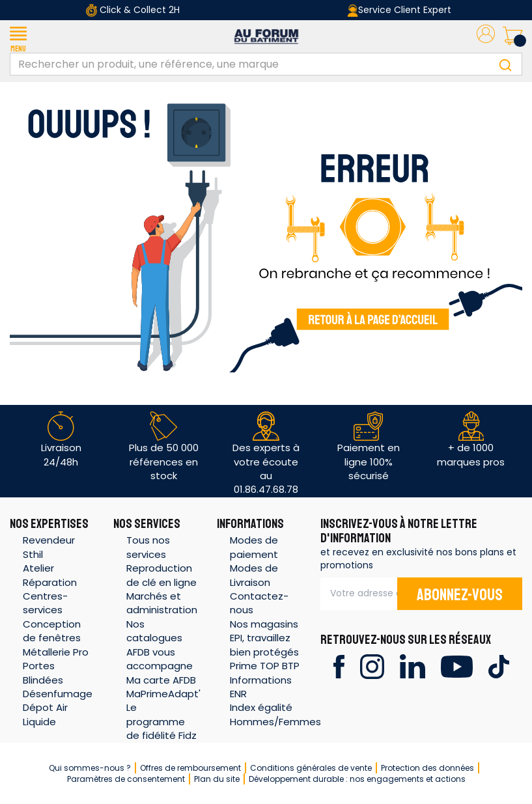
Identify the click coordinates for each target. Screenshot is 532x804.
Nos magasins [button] (264, 624)
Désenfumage (58, 694)
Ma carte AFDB (161, 680)
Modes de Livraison (254, 575)
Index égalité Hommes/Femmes (275, 714)
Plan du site (217, 779)
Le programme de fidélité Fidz (161, 721)
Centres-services (45, 603)
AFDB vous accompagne (160, 659)
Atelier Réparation (50, 575)
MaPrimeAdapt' (163, 694)
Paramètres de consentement (126, 779)
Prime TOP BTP (265, 666)
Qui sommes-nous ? (90, 768)
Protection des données (427, 768)
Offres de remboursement (190, 768)
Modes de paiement (254, 547)
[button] (18, 36)
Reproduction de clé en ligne (161, 575)
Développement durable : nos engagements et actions (357, 779)
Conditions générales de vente (311, 768)
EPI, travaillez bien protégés (264, 645)
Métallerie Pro (56, 652)
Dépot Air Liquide (45, 714)
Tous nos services (148, 547)
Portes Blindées (43, 672)
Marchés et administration (162, 603)
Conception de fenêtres (52, 631)
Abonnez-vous (460, 595)
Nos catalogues (154, 631)
